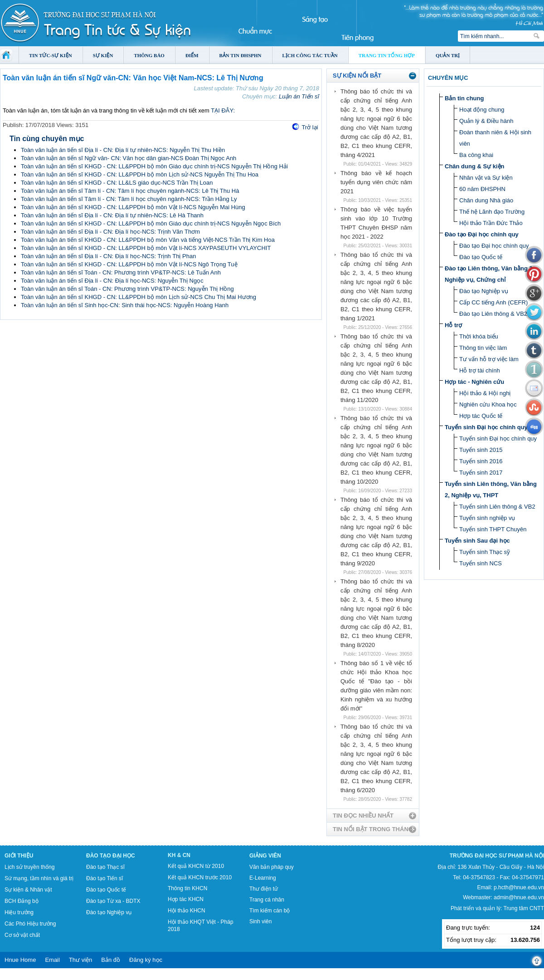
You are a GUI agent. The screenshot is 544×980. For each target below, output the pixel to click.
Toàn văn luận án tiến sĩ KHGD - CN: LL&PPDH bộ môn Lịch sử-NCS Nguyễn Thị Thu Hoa (140, 174)
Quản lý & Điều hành (486, 121)
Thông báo (149, 55)
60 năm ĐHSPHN (482, 189)
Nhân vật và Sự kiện (486, 178)
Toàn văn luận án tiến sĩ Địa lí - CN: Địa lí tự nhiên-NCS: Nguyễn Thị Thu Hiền (123, 150)
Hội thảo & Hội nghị (485, 393)
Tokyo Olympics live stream (33, 977)
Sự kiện (103, 55)
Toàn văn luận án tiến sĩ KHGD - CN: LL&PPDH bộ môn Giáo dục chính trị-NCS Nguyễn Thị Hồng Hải (154, 166)
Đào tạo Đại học (111, 856)
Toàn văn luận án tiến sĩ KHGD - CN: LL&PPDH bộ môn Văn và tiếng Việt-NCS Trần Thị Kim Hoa (148, 240)
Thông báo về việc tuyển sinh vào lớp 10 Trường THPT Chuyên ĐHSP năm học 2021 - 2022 (376, 223)
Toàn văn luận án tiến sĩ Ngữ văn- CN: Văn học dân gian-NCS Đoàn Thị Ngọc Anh (129, 158)
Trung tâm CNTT (524, 908)
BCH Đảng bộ (22, 901)
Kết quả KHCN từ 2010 (196, 866)
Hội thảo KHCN (187, 911)
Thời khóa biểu (479, 336)
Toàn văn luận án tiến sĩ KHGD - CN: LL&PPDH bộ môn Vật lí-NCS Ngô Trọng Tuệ (129, 264)
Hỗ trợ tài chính (480, 370)
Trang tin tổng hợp (387, 55)
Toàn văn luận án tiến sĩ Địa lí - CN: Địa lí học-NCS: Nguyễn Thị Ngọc (112, 281)
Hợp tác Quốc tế (481, 416)
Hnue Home (20, 960)
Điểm (192, 55)
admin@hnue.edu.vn (519, 897)
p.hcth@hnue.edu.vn (519, 887)
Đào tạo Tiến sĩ (104, 878)
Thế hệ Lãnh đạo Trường (492, 212)
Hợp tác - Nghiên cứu (474, 382)
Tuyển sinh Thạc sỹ (485, 552)
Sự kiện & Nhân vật (28, 890)
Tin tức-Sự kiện (51, 55)
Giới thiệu (19, 856)
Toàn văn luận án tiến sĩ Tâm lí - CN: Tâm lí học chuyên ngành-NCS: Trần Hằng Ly (129, 199)
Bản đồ (111, 960)
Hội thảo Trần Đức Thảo (491, 223)
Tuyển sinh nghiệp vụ (487, 518)
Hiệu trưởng (19, 912)
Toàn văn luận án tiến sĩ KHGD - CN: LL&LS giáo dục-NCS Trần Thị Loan (117, 183)
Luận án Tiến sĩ (299, 96)
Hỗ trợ (453, 325)
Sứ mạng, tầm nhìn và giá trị (39, 878)
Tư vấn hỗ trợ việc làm (489, 359)
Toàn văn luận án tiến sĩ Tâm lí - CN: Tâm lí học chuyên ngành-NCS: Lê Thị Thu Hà (130, 191)
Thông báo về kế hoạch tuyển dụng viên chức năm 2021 (376, 182)
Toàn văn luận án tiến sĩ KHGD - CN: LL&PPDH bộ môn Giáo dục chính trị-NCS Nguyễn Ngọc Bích (151, 223)
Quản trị (448, 55)
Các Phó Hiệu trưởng (30, 924)
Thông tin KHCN (187, 888)
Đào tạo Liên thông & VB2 (493, 314)
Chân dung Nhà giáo (486, 200)
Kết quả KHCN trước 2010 (200, 877)
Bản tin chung (464, 98)
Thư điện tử (264, 889)
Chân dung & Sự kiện (475, 166)
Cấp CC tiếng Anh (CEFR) (493, 302)
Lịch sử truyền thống (29, 867)
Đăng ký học (146, 960)
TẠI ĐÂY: (223, 110)
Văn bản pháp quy (272, 867)
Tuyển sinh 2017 (481, 473)
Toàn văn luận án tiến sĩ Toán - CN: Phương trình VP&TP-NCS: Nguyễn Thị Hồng (127, 289)
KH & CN (179, 855)
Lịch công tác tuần (310, 55)
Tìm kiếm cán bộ (270, 911)
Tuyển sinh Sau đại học (477, 541)
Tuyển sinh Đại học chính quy (486, 427)
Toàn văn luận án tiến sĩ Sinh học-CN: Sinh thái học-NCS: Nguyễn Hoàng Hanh (125, 305)
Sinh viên (260, 921)
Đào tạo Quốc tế (481, 257)
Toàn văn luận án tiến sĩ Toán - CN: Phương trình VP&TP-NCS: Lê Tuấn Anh (121, 272)
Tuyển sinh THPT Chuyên (493, 529)
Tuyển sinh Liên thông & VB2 (497, 507)
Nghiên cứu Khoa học (488, 404)
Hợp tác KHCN (186, 899)
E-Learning (263, 878)
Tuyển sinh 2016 (481, 461)
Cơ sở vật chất (22, 935)
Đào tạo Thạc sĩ (105, 867)
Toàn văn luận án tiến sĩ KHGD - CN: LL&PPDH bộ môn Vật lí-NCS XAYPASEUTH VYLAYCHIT (146, 248)
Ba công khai (476, 155)
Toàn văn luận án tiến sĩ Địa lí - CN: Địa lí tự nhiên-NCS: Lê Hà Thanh (112, 215)
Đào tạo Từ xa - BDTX (113, 901)
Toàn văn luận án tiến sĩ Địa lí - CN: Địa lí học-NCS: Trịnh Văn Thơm (110, 232)
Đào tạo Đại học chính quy (482, 234)
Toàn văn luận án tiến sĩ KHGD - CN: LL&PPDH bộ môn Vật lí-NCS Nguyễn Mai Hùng (133, 207)
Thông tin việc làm (483, 348)
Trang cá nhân (267, 900)
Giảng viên (265, 856)
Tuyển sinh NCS (481, 563)
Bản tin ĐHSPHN (240, 55)
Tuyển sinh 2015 (481, 450)
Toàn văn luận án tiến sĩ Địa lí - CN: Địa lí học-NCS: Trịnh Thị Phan (108, 256)
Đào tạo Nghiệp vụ (484, 291)
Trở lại (310, 127)
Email (52, 960)
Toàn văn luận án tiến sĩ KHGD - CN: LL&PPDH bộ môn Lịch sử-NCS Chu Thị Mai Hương (138, 297)
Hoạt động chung (482, 110)
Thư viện (80, 960)
